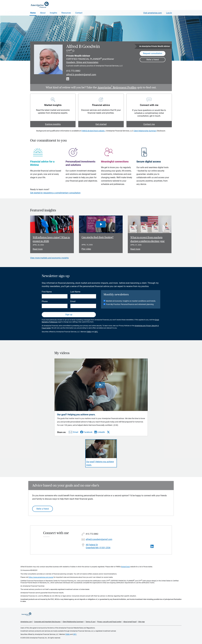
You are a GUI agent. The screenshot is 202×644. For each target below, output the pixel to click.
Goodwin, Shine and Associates (82, 62)
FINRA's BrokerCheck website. (93, 131)
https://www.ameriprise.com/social (41, 577)
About (43, 13)
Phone (45, 301)
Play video (86, 249)
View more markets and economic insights (49, 258)
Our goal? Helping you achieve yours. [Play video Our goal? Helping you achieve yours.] (100, 463)
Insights (53, 13)
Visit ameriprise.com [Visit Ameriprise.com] (153, 13)
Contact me (149, 124)
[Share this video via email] (73, 433)
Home (33, 13)
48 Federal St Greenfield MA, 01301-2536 (98, 546)
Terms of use (90, 622)
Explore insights (53, 124)
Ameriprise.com (26, 622)
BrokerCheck (126, 567)
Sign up (69, 315)
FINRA (89, 332)
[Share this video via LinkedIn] (100, 432)
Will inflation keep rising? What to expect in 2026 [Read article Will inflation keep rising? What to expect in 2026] (51, 239)
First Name (47, 292)
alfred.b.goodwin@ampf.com (81, 75)
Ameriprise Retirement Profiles (117, 87)
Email (73, 301)
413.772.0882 (73, 71)
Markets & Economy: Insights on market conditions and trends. (131, 301)
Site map (141, 622)
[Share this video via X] (108, 432)
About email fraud (130, 622)
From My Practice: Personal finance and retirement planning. (130, 304)
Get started (101, 124)
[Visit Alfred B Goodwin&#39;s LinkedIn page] (152, 546)
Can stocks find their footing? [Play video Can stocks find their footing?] (98, 237)
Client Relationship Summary (145, 131)
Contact (79, 13)
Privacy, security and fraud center (109, 622)
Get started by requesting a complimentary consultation (55, 193)
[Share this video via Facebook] (86, 432)
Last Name (75, 292)
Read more (38, 249)
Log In (169, 13)
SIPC (96, 332)
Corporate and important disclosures (47, 622)
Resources (66, 13)
